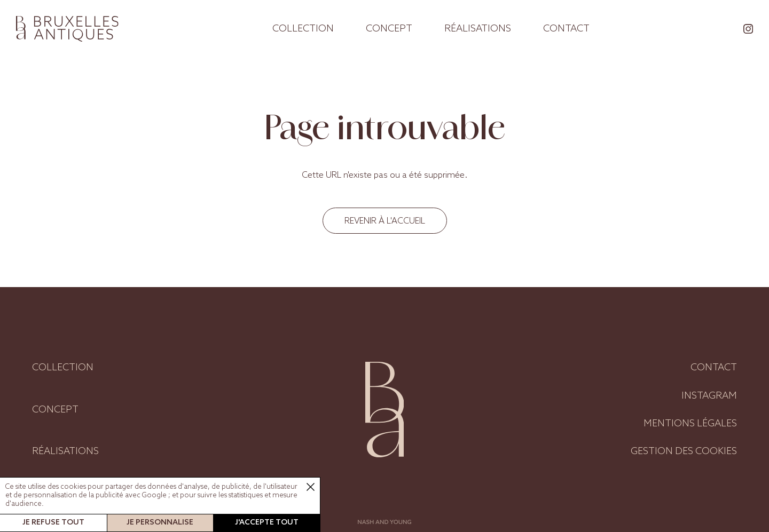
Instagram (709, 396)
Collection (303, 29)
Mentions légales (690, 424)
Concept (389, 29)
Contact (566, 29)
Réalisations (478, 29)
